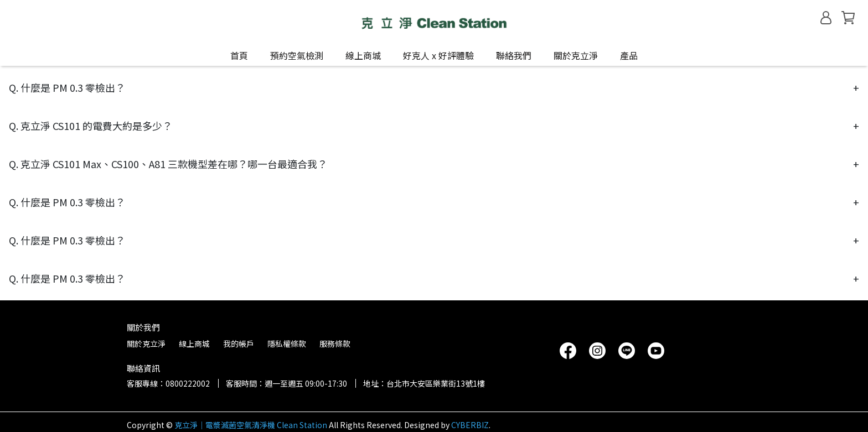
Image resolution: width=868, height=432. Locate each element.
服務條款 (335, 343)
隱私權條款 (287, 343)
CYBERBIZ (470, 425)
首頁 (239, 55)
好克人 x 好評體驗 (438, 55)
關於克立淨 (576, 55)
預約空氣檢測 (297, 55)
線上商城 (194, 343)
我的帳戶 (239, 343)
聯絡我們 (514, 55)
